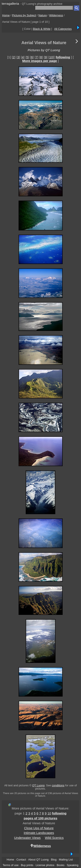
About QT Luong (38, 860)
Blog (54, 860)
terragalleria (10, 4)
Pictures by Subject (24, 15)
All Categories (63, 29)
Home (6, 15)
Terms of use (11, 865)
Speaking (73, 865)
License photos (45, 865)
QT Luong (38, 785)
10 (51, 57)
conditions (58, 785)
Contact (21, 860)
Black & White (42, 29)
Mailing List (66, 860)
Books (60, 865)
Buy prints (27, 865)
